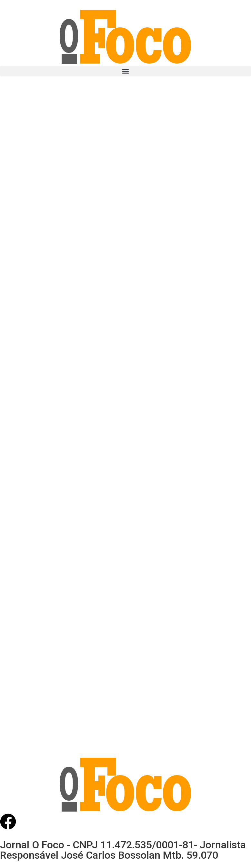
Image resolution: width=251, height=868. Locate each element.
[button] (126, 71)
